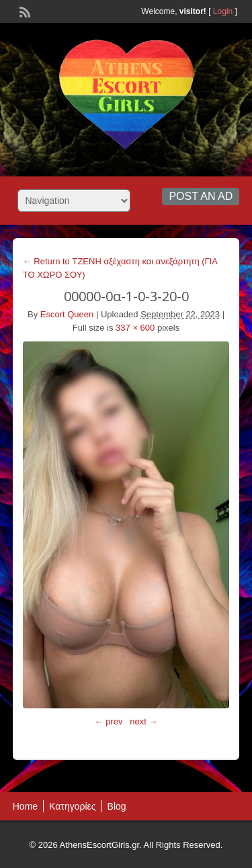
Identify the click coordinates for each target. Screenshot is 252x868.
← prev (109, 721)
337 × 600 (135, 328)
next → (143, 721)
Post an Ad (201, 196)
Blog (117, 806)
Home (25, 806)
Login (223, 11)
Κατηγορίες (72, 806)
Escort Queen (67, 314)
